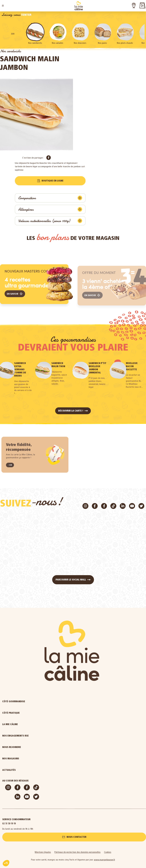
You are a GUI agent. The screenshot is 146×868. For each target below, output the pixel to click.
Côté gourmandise (28, 702)
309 (13, 34)
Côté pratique (25, 713)
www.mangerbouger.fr (105, 860)
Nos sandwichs (35, 43)
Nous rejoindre (26, 747)
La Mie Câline (24, 724)
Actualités (23, 770)
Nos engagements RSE (15, 736)
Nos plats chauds (125, 43)
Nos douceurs (80, 43)
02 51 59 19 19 (9, 824)
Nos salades (58, 43)
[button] (3, 6)
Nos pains (102, 43)
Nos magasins (11, 759)
